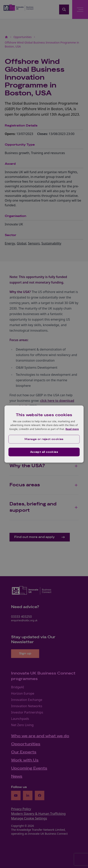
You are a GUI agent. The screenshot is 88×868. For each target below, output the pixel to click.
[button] (44, 439)
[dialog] (44, 434)
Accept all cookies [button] (44, 452)
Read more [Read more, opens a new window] (72, 429)
